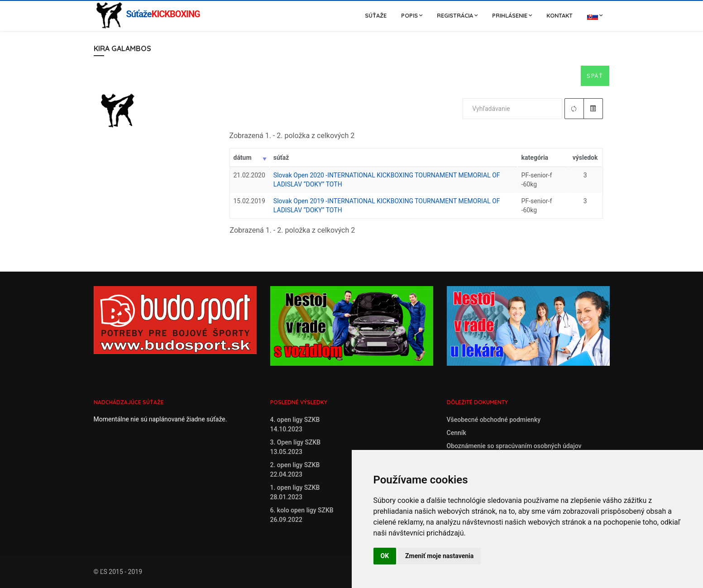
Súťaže (376, 15)
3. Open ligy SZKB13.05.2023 (296, 447)
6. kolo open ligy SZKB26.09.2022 (302, 515)
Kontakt (560, 15)
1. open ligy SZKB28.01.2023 (295, 492)
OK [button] (385, 556)
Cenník (457, 433)
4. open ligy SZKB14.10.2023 (295, 424)
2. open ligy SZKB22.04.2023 (295, 470)
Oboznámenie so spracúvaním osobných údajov (514, 446)
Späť (595, 76)
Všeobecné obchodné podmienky (494, 420)
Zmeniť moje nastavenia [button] (439, 556)
